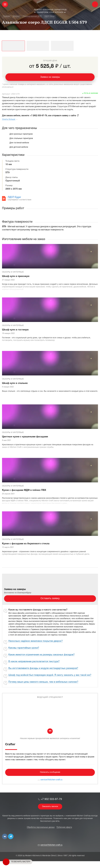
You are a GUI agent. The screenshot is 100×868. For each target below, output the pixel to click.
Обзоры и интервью (13, 272)
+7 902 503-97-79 (51, 799)
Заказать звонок (50, 806)
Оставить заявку (50, 599)
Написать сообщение (50, 772)
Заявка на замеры (50, 77)
